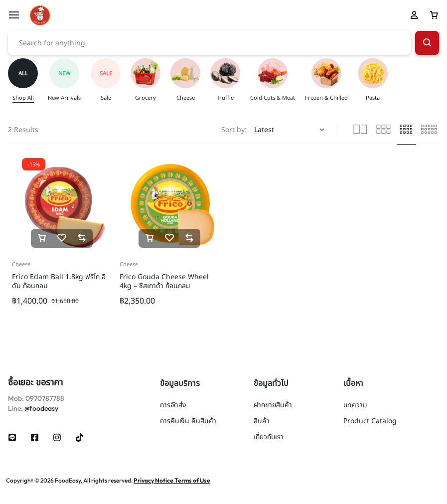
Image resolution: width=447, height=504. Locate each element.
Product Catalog (370, 421)
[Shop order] (291, 130)
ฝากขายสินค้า (273, 406)
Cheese (21, 264)
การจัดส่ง (173, 406)
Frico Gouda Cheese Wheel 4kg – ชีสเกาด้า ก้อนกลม (164, 281)
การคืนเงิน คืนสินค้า (188, 421)
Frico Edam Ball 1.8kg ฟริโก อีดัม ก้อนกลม (59, 281)
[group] (28, 81)
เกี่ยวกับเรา (269, 437)
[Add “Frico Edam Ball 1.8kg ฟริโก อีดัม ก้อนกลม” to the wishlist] (62, 238)
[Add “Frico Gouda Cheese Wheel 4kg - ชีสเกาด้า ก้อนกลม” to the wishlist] (169, 238)
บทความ (355, 406)
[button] (42, 238)
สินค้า (262, 421)
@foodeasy (41, 408)
